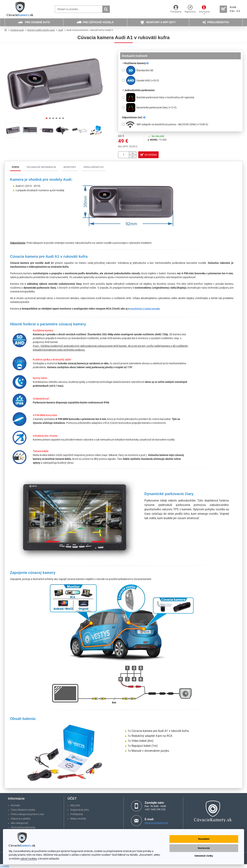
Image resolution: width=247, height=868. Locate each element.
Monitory (70, 168)
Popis (16, 168)
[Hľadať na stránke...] (106, 9)
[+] (132, 153)
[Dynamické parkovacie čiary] (123, 107)
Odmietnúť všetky (204, 856)
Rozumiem (204, 839)
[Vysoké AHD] (123, 80)
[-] (132, 157)
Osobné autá (17, 30)
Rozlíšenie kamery (136, 63)
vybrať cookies (28, 859)
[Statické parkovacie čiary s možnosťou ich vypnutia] (123, 97)
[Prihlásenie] (176, 9)
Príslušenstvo (94, 168)
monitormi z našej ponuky (145, 310)
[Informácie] (204, 9)
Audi (61, 30)
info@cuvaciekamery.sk (156, 823)
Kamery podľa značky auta (41, 30)
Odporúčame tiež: (134, 117)
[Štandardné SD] (123, 70)
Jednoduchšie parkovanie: (140, 90)
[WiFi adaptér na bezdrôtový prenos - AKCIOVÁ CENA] (123, 124)
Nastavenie (204, 848)
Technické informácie (41, 168)
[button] (102, 86)
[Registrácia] (190, 9)
